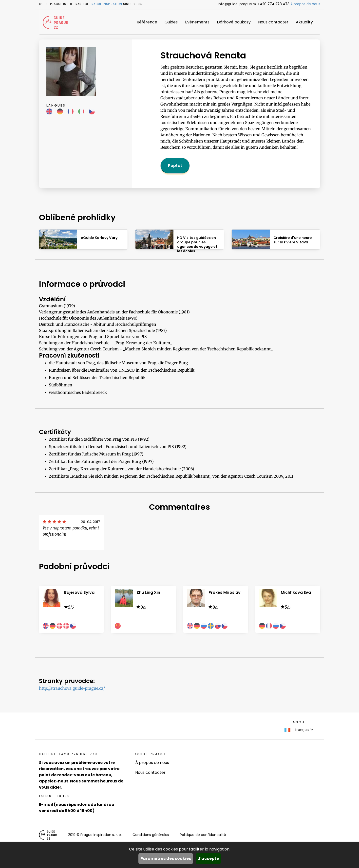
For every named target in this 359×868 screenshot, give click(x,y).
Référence (147, 22)
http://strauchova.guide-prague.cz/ (72, 688)
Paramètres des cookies (166, 859)
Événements (197, 22)
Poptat (175, 166)
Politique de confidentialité (203, 835)
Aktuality (304, 22)
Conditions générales (151, 835)
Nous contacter (273, 22)
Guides (171, 22)
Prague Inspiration (106, 4)
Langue (299, 722)
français (299, 730)
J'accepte (208, 859)
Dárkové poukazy (234, 22)
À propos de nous (305, 4)
